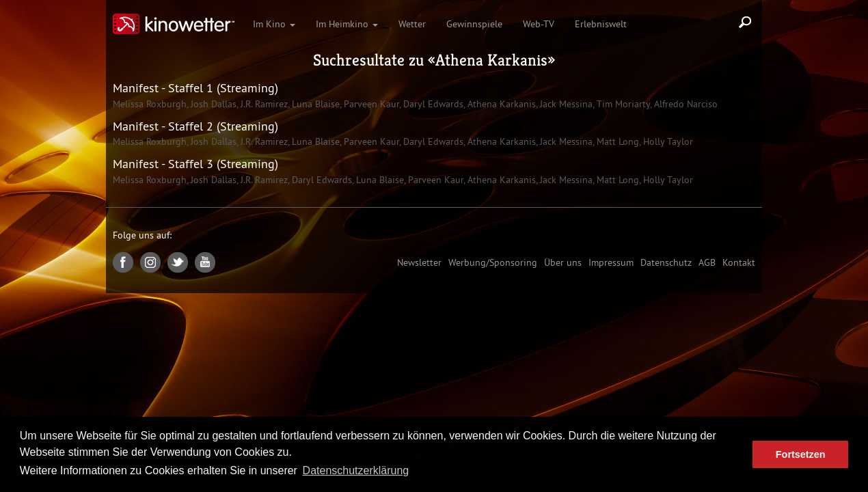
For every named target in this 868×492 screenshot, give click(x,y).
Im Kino (274, 24)
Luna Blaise (314, 104)
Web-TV (539, 24)
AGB (707, 262)
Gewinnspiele (474, 24)
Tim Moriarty (622, 104)
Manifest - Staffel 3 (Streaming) (195, 164)
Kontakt (739, 262)
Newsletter (419, 262)
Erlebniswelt (601, 24)
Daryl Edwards (432, 104)
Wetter (412, 24)
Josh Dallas (212, 104)
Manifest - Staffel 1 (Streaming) (195, 88)
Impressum (611, 262)
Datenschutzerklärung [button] (356, 470)
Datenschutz (666, 262)
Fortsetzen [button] (801, 454)
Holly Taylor (667, 141)
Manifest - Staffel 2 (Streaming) (195, 126)
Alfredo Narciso (684, 104)
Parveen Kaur (370, 104)
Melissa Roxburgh (150, 104)
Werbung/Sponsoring (493, 262)
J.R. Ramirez (263, 104)
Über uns (563, 262)
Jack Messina (565, 104)
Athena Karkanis (491, 60)
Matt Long (616, 141)
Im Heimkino (347, 24)
